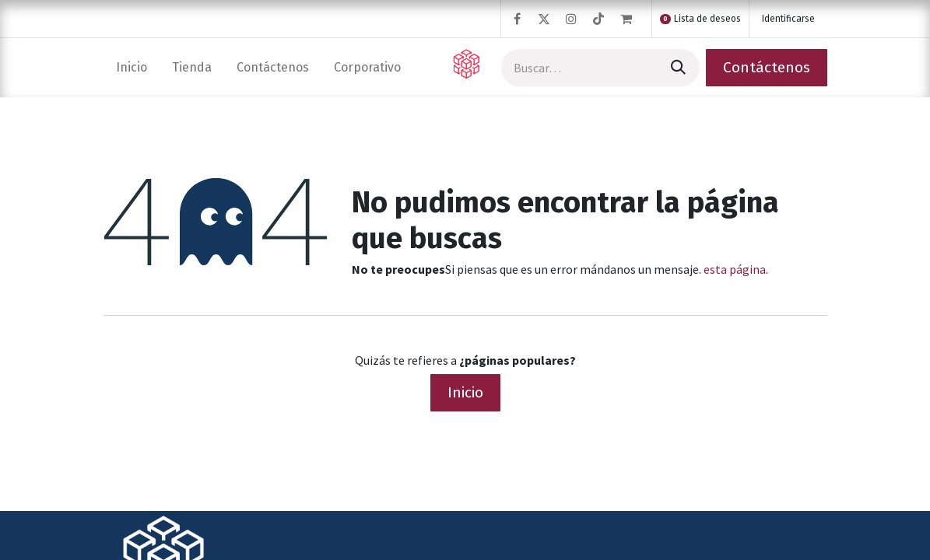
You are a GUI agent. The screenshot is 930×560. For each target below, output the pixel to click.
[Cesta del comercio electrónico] (633, 19)
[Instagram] (571, 19)
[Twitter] (544, 19)
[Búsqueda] (677, 68)
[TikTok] (598, 19)
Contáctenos (767, 67)
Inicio (465, 392)
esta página (735, 269)
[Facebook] (517, 19)
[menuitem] (132, 67)
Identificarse (788, 19)
